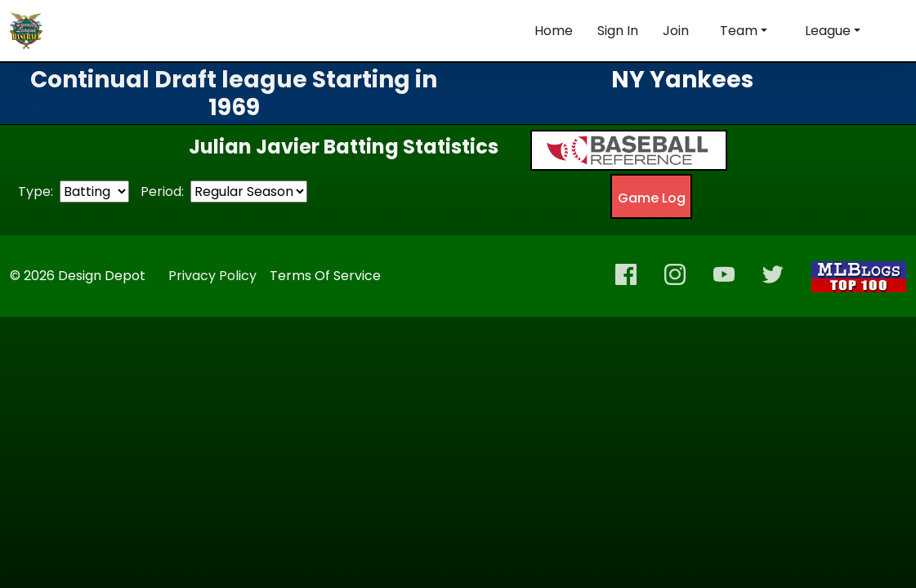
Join (676, 31)
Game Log (652, 198)
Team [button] (739, 31)
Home (554, 31)
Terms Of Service (325, 276)
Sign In (618, 31)
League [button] (828, 31)
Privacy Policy (212, 276)
